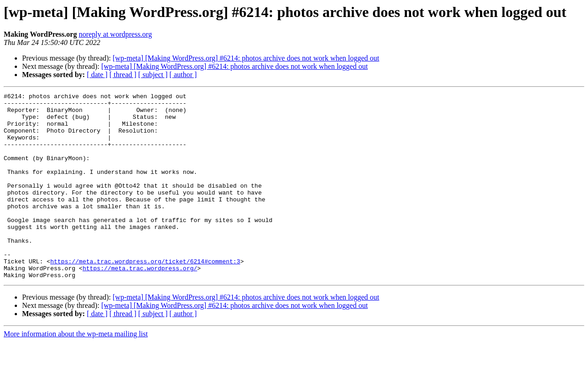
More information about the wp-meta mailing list (76, 371)
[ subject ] (153, 75)
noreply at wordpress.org (115, 34)
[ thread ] (123, 75)
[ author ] (183, 75)
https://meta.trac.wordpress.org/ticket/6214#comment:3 (145, 295)
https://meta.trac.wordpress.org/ (140, 304)
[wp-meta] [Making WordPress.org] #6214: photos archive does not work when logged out (246, 58)
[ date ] (97, 75)
